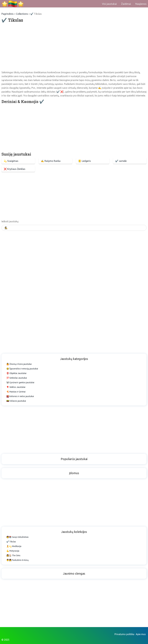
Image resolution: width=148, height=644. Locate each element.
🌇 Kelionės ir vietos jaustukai (20, 396)
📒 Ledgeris (84, 161)
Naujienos (141, 4)
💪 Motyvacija (13, 551)
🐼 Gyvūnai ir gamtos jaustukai (20, 382)
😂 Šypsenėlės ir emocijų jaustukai (22, 369)
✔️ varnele (121, 161)
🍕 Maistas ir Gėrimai (16, 392)
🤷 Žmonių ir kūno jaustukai (19, 364)
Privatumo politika (124, 634)
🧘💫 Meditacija (14, 546)
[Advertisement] (74, 47)
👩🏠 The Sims (13, 555)
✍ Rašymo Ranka (51, 161)
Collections (22, 14)
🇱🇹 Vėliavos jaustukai (16, 401)
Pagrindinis (8, 14)
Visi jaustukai (109, 4)
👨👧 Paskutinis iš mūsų (17, 560)
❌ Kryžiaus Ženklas (15, 169)
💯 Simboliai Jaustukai (17, 378)
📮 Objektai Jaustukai (16, 373)
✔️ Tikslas (11, 542)
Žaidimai (126, 4)
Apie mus (141, 634)
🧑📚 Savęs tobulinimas (17, 537)
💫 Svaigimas (11, 161)
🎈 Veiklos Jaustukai (16, 387)
